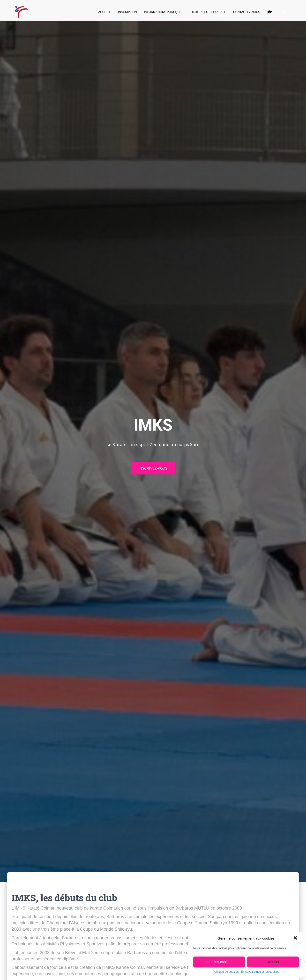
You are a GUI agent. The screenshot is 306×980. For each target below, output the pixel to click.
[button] (296, 938)
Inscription (127, 12)
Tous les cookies (219, 962)
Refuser (273, 962)
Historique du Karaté (208, 12)
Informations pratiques (164, 12)
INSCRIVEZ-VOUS (153, 468)
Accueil (104, 12)
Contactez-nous (247, 12)
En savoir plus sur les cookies (260, 972)
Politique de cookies (226, 972)
